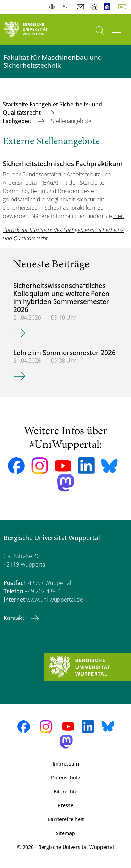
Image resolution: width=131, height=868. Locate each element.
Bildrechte (65, 791)
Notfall (95, 7)
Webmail (81, 7)
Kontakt (15, 618)
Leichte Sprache (109, 7)
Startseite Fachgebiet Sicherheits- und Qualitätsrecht (52, 108)
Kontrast (53, 7)
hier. (119, 216)
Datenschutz (66, 778)
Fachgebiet (18, 121)
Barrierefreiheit (66, 819)
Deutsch (124, 7)
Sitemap (65, 833)
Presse (65, 805)
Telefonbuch (67, 7)
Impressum (66, 764)
